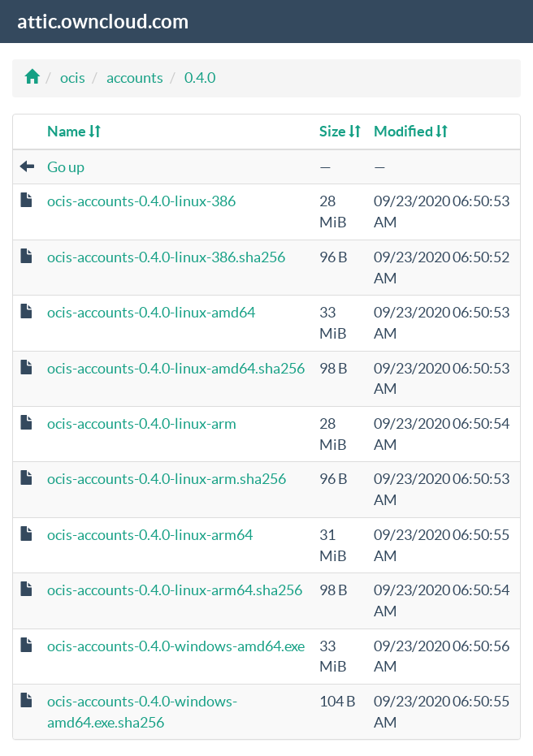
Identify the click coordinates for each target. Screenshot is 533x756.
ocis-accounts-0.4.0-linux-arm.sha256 (167, 479)
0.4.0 (200, 78)
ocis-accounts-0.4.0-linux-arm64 (150, 535)
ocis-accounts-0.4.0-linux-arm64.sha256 (175, 590)
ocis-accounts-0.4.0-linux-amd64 (151, 312)
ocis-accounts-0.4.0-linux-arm (142, 423)
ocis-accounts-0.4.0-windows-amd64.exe (176, 646)
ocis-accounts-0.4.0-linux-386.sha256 (166, 257)
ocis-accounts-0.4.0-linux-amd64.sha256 (176, 368)
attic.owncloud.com (103, 22)
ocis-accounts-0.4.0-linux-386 (141, 201)
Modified (411, 131)
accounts (135, 78)
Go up (66, 167)
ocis (73, 78)
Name (74, 131)
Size (340, 131)
